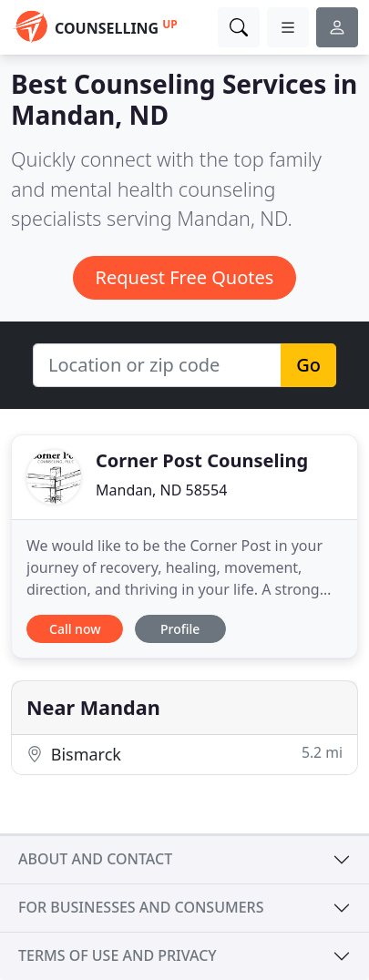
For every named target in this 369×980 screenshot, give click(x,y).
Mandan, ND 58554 (161, 490)
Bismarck (184, 754)
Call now (75, 629)
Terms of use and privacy (118, 955)
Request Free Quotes (185, 277)
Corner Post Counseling (202, 460)
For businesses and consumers (141, 907)
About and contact (95, 859)
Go (308, 365)
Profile (180, 629)
